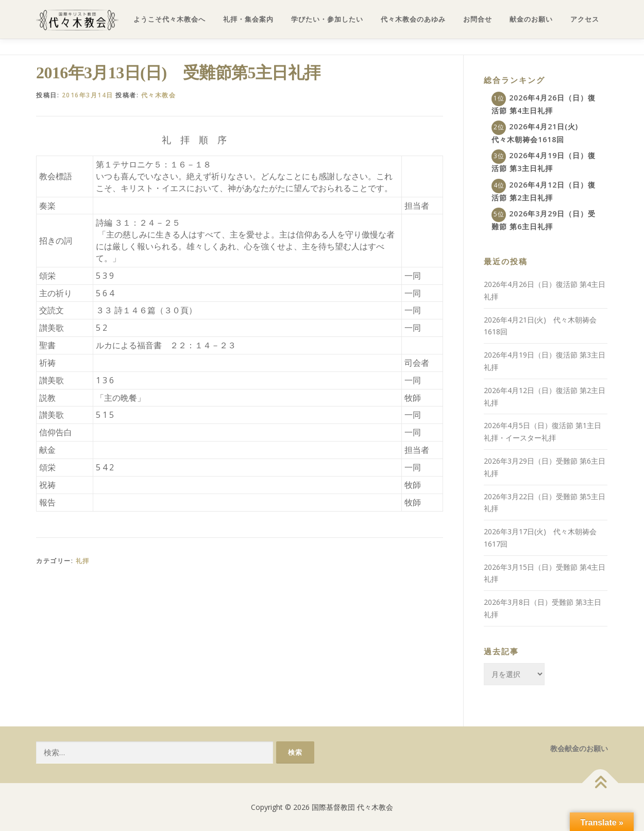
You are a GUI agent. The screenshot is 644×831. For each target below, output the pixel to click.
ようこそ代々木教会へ (170, 19)
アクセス (585, 19)
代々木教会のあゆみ (413, 19)
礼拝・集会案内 (248, 19)
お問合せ (478, 19)
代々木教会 (159, 95)
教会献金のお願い (579, 748)
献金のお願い (531, 19)
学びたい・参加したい (327, 19)
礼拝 (83, 561)
